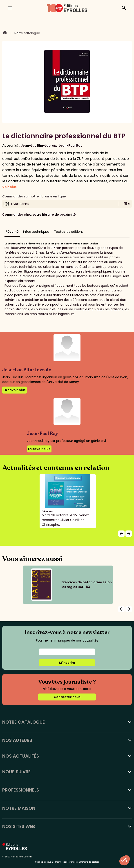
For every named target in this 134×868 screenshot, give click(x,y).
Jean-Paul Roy (70, 145)
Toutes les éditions (69, 232)
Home (5, 33)
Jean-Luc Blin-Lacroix (39, 145)
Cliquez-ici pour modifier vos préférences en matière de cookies (67, 862)
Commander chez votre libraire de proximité (39, 215)
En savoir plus (15, 390)
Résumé (12, 232)
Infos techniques (36, 232)
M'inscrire (67, 663)
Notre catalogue (27, 33)
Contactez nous (67, 697)
